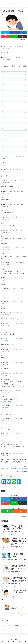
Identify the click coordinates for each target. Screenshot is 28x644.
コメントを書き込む (14, 625)
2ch (3, 491)
